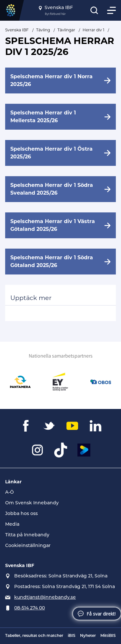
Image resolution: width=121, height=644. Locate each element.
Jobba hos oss (21, 514)
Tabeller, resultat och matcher (34, 636)
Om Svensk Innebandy (32, 503)
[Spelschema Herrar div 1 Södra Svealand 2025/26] (60, 189)
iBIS (72, 636)
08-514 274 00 (30, 608)
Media (12, 525)
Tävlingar (66, 30)
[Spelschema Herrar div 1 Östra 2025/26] (60, 153)
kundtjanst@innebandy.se (45, 598)
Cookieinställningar (28, 546)
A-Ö (10, 493)
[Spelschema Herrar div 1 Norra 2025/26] (60, 80)
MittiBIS (108, 636)
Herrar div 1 (93, 30)
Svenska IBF (17, 30)
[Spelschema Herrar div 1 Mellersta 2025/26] (60, 117)
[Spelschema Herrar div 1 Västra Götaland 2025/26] (60, 225)
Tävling (43, 30)
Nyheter (88, 636)
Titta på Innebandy (27, 535)
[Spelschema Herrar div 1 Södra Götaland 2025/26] (60, 262)
